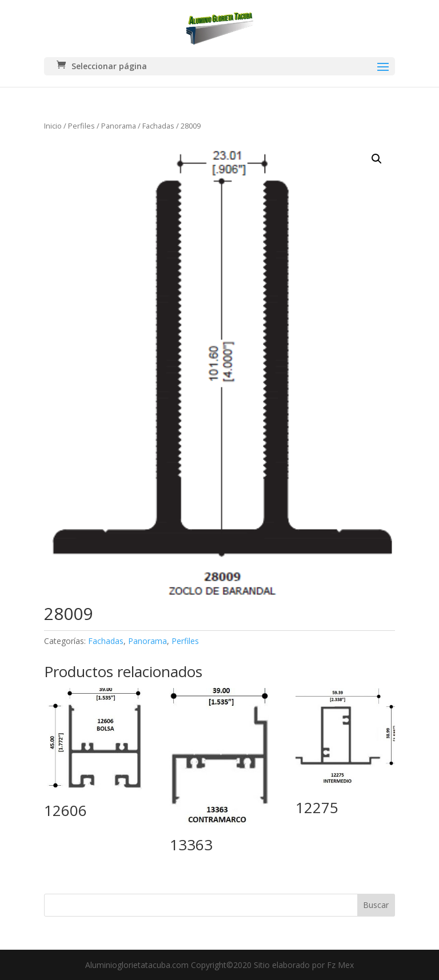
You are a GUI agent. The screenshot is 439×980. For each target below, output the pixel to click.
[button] (377, 159)
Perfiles (81, 126)
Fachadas (158, 126)
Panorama (119, 126)
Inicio (53, 126)
